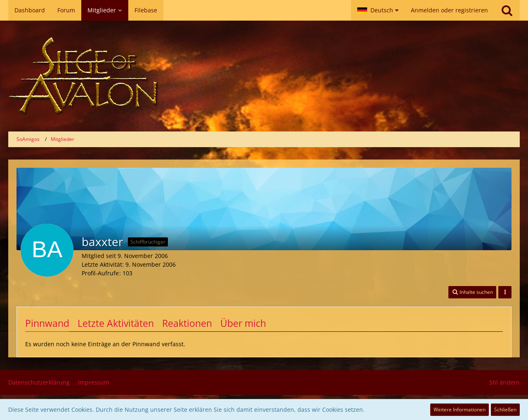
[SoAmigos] (264, 76)
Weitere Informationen (460, 409)
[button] (378, 10)
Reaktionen (187, 323)
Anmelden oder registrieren (449, 10)
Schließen (505, 409)
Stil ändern (504, 382)
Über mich (243, 323)
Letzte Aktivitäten (116, 323)
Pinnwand (47, 323)
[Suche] (507, 10)
